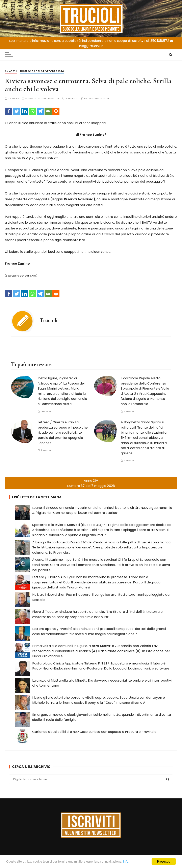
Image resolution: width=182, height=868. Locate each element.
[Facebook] (9, 111)
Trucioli (73, 99)
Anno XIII (11, 71)
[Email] (48, 111)
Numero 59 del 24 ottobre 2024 (42, 71)
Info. (130, 862)
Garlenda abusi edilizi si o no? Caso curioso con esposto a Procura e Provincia (94, 732)
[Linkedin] (24, 111)
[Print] (56, 111)
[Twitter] (17, 111)
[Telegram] (40, 111)
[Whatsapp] (32, 111)
